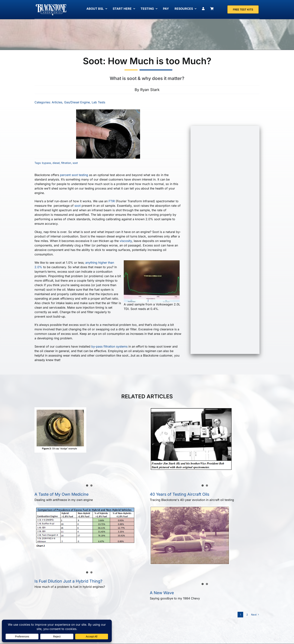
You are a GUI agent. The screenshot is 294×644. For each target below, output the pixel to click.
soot (75, 163)
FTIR (111, 201)
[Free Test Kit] (243, 9)
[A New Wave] (190, 535)
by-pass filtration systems (109, 346)
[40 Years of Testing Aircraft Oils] (191, 439)
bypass (46, 163)
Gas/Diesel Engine (77, 102)
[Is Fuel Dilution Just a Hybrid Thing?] (85, 527)
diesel (56, 163)
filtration (66, 163)
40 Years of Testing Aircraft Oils (180, 494)
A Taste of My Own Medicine (61, 494)
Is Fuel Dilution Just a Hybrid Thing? (68, 581)
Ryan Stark (150, 90)
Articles (57, 102)
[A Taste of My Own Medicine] (60, 430)
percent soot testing (74, 175)
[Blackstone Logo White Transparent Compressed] (51, 4)
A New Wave (162, 593)
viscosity (125, 241)
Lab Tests (98, 102)
